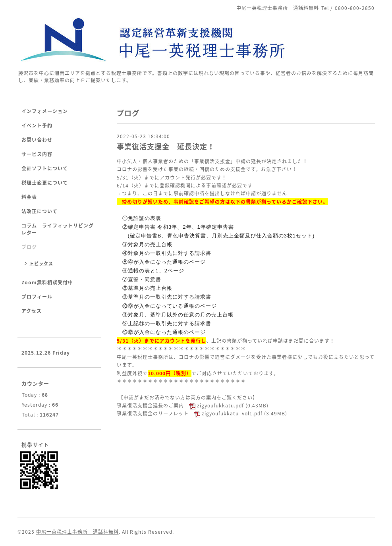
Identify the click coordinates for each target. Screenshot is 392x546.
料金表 (29, 197)
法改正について (40, 211)
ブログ (29, 247)
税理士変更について (45, 183)
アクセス (32, 311)
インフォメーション (45, 111)
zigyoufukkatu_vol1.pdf (232, 413)
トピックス (41, 263)
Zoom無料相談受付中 (47, 282)
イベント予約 (37, 125)
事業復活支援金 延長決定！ (166, 146)
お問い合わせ (37, 140)
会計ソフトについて (45, 168)
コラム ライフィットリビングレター (58, 229)
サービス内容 (37, 154)
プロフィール (37, 297)
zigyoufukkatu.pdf (220, 405)
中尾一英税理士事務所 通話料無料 (77, 532)
